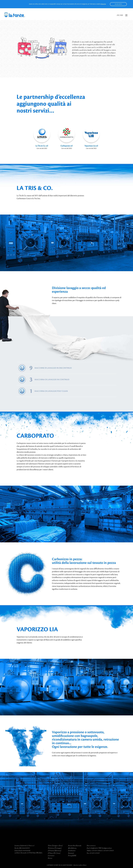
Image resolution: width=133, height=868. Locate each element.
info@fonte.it (94, 848)
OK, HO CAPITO (118, 4)
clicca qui (103, 4)
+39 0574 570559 (108, 851)
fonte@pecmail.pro (107, 848)
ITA (118, 15)
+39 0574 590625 (97, 851)
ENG (121, 15)
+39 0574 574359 (94, 853)
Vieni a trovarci (91, 846)
